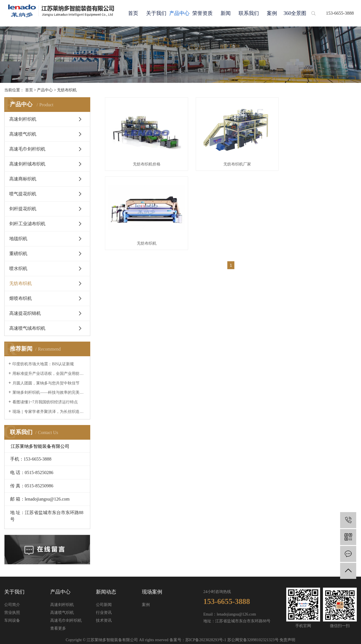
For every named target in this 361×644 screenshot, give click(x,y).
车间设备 (12, 620)
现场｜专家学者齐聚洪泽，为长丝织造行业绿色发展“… (49, 412)
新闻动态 (106, 592)
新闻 (226, 13)
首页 (133, 13)
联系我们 (249, 13)
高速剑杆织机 (23, 119)
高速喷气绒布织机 (27, 328)
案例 (272, 13)
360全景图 (295, 13)
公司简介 (12, 605)
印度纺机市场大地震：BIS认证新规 (43, 364)
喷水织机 (18, 268)
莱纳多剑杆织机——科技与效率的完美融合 (49, 392)
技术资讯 (104, 620)
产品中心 (179, 13)
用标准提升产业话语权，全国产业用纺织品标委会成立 (49, 374)
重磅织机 (18, 254)
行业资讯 (104, 613)
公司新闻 (104, 605)
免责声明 (287, 640)
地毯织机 (18, 239)
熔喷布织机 (21, 298)
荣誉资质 (202, 13)
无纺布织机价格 (144, 161)
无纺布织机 (67, 90)
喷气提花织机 (23, 194)
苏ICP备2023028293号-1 (206, 640)
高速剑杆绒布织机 (27, 164)
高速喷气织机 (23, 134)
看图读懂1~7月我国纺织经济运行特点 (45, 402)
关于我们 (156, 13)
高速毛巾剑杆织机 (27, 149)
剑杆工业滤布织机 (27, 224)
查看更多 (58, 628)
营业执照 (12, 613)
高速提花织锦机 (25, 313)
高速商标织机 (23, 179)
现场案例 (152, 592)
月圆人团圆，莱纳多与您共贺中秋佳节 (46, 383)
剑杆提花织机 (23, 209)
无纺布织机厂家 (231, 161)
